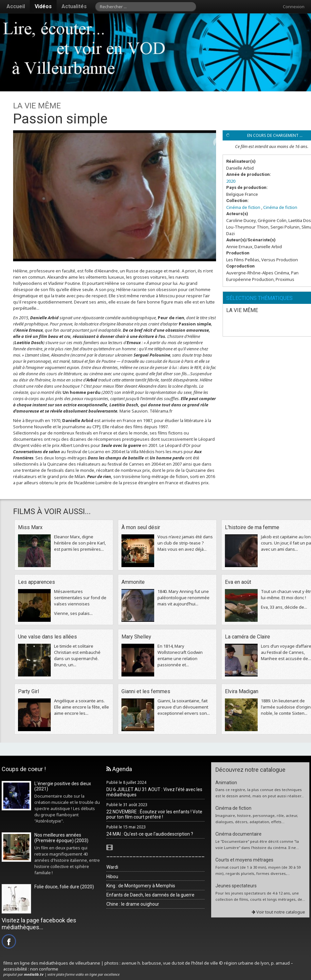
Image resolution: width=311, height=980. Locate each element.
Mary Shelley (136, 637)
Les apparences (37, 582)
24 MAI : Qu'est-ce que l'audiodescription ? (150, 834)
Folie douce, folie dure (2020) (64, 887)
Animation (226, 783)
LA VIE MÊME (242, 310)
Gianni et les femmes (146, 691)
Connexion (294, 7)
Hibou (112, 877)
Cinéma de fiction (243, 207)
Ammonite (133, 582)
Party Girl (28, 691)
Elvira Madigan (242, 691)
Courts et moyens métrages (244, 860)
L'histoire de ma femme (252, 527)
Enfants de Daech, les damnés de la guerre (150, 895)
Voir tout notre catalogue (278, 912)
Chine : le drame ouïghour (133, 904)
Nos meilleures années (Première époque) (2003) (61, 838)
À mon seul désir (141, 527)
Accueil (16, 6)
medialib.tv (34, 974)
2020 (231, 181)
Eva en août (238, 582)
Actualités (74, 6)
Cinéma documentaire (238, 834)
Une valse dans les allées (47, 637)
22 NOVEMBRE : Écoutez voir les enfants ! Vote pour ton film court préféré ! (154, 814)
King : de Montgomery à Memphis (141, 886)
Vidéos (43, 6)
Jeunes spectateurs (236, 886)
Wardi (112, 867)
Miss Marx (30, 527)
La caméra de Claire (247, 637)
